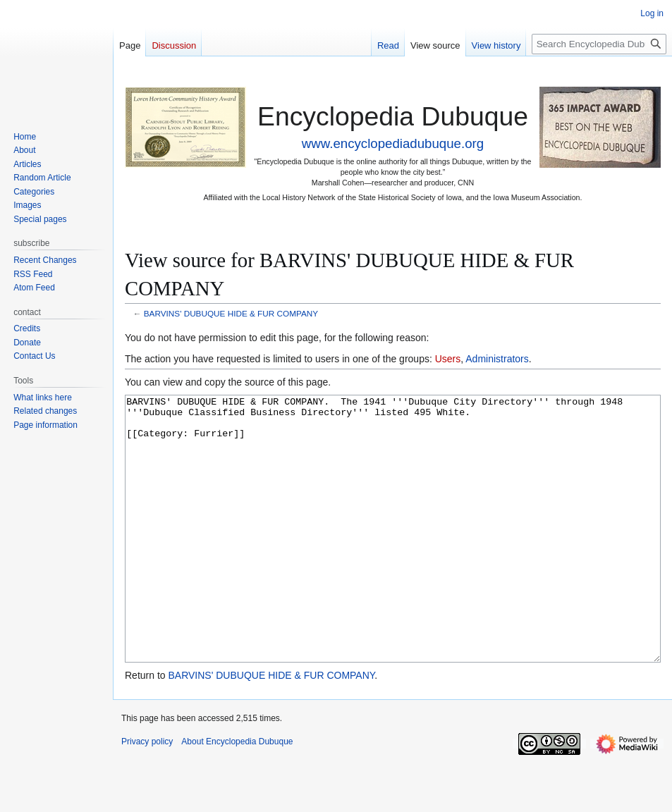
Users (448, 359)
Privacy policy (147, 794)
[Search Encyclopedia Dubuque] (599, 44)
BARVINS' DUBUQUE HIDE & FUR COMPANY (231, 313)
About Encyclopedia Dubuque (237, 794)
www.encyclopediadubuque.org (393, 143)
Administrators (497, 359)
